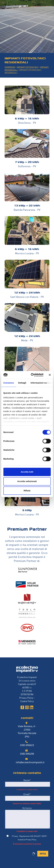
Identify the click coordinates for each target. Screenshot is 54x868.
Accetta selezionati (27, 481)
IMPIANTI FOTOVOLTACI (28, 67)
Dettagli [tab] (22, 383)
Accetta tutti (27, 472)
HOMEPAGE (10, 67)
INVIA (43, 853)
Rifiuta (27, 491)
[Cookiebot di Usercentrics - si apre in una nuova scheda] (32, 375)
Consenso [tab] (9, 383)
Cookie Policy (27, 701)
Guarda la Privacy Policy (27, 839)
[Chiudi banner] (50, 375)
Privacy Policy (26, 698)
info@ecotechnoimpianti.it (30, 762)
